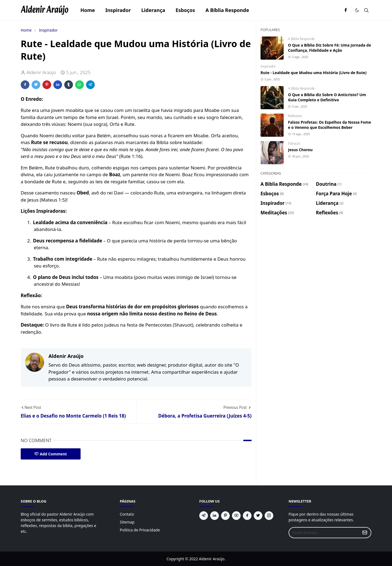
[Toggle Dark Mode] (357, 10)
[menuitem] (88, 10)
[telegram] (204, 516)
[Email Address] (324, 533)
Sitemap (127, 522)
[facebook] (346, 10)
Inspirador (268, 66)
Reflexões (295, 116)
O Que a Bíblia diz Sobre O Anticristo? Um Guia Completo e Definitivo (327, 97)
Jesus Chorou (300, 150)
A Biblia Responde (301, 39)
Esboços (294, 143)
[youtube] (236, 516)
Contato (127, 514)
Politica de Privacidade (140, 530)
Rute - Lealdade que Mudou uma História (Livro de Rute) (313, 73)
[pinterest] (225, 516)
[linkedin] (215, 516)
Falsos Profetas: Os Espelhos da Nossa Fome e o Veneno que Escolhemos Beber (330, 125)
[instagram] (269, 516)
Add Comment (51, 454)
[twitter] (258, 516)
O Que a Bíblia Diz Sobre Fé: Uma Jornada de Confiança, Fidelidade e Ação (330, 48)
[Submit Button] (365, 533)
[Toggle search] (366, 10)
